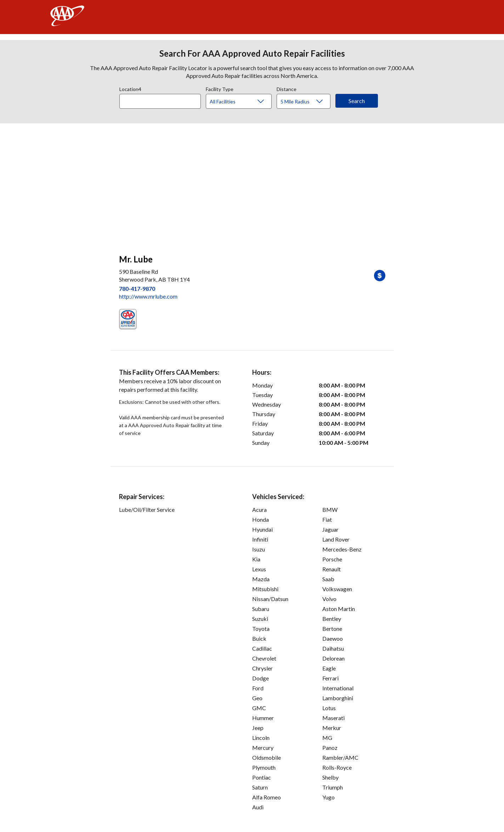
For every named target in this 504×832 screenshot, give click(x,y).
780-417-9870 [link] (137, 288)
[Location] (160, 101)
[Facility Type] (244, 102)
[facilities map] (252, 185)
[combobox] (163, 100)
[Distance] (306, 102)
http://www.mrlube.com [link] (148, 296)
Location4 (130, 88)
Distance (287, 88)
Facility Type (220, 88)
